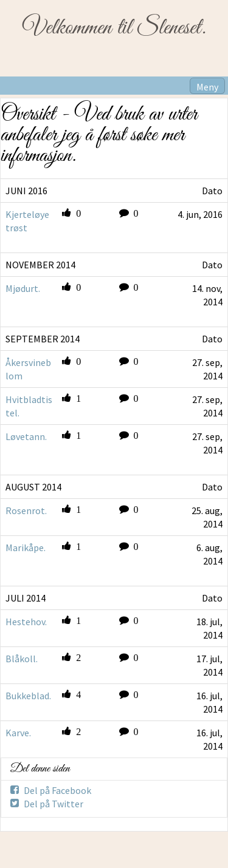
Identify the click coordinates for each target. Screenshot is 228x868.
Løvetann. (26, 436)
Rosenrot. (26, 510)
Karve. (18, 733)
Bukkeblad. (28, 696)
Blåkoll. (22, 659)
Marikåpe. (26, 548)
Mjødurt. (23, 288)
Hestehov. (26, 622)
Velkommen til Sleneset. (114, 28)
